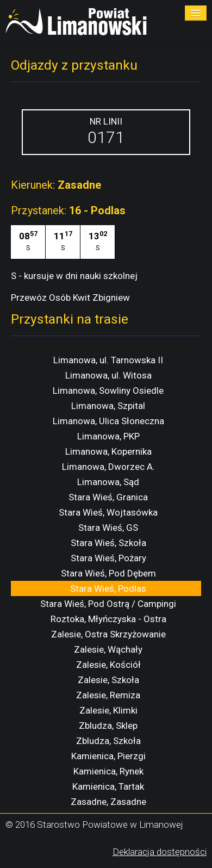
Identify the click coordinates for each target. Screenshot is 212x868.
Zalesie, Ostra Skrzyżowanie (108, 634)
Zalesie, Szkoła (108, 680)
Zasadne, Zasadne (108, 802)
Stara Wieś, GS (108, 528)
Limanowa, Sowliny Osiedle (108, 390)
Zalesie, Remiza (108, 695)
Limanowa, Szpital (108, 406)
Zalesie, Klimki (108, 710)
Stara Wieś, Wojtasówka (108, 512)
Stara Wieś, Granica (108, 497)
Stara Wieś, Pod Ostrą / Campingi (108, 604)
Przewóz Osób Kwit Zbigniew (70, 297)
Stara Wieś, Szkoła (108, 543)
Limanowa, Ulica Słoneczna (108, 421)
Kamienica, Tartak (108, 786)
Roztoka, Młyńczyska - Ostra (108, 619)
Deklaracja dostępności (160, 852)
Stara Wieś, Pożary (108, 558)
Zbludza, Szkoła (108, 741)
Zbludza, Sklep (108, 726)
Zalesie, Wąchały (108, 649)
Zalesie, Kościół (108, 665)
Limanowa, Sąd (108, 482)
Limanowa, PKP (108, 436)
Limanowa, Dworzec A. (108, 467)
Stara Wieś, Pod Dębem (108, 573)
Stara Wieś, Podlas (108, 588)
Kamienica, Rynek (108, 771)
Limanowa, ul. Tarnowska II (108, 360)
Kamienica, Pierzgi (108, 756)
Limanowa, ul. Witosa (108, 375)
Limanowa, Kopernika (108, 451)
